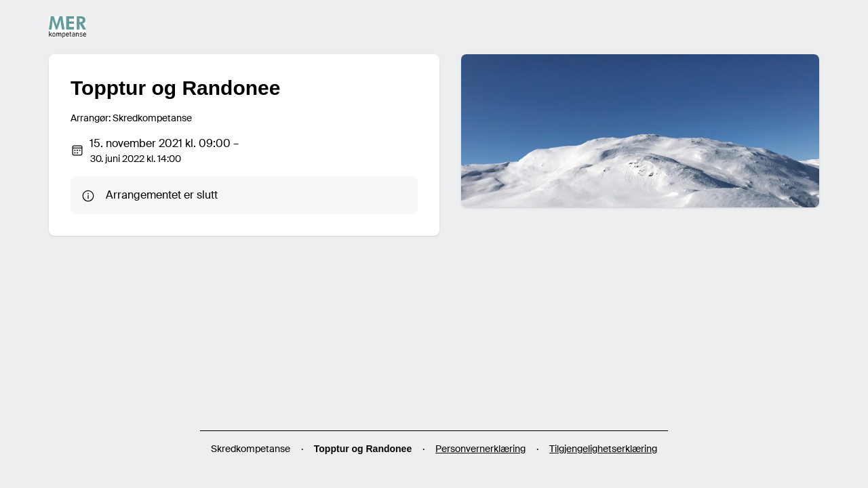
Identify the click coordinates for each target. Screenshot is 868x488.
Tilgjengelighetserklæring (603, 449)
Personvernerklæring (480, 449)
